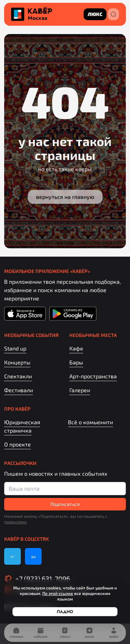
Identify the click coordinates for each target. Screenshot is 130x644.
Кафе (76, 348)
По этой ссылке (58, 593)
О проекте (18, 444)
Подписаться (65, 504)
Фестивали (19, 390)
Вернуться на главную (65, 197)
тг (12, 556)
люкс (95, 14)
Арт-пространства (93, 376)
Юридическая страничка (22, 426)
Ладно (65, 612)
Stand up (15, 348)
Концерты (17, 362)
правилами (15, 522)
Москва (37, 18)
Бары (76, 362)
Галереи (80, 390)
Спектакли (18, 376)
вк (33, 556)
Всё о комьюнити (90, 422)
